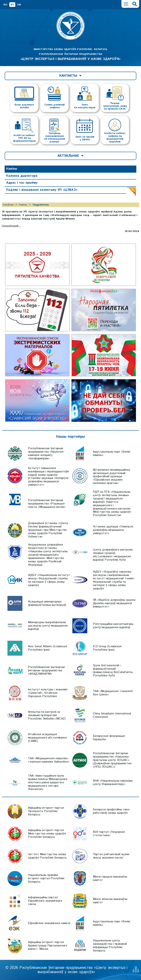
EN (19, 5)
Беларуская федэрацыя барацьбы (109, 738)
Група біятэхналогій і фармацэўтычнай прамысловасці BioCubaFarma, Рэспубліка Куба (113, 670)
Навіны (12, 169)
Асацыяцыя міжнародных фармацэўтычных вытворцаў (47, 603)
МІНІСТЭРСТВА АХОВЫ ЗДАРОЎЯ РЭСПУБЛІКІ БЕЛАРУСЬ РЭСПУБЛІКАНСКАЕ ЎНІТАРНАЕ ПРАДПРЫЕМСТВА (70, 54)
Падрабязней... (11, 226)
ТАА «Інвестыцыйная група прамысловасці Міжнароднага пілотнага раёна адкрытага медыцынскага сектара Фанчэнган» (48, 782)
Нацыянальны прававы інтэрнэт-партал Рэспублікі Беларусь (46, 878)
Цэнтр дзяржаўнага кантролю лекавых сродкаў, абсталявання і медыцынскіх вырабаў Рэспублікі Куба (113, 555)
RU (5, 5)
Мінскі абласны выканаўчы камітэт (110, 901)
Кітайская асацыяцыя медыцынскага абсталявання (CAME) (47, 738)
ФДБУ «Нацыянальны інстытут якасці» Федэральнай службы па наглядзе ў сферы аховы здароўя (49, 580)
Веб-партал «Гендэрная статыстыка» (109, 834)
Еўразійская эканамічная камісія (49, 923)
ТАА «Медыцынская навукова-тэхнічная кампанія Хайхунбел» (49, 760)
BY (12, 5)
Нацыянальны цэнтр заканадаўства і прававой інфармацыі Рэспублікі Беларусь (110, 946)
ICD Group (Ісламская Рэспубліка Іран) (107, 648)
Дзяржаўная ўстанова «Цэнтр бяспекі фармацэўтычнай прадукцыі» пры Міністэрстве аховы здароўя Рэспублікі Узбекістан (48, 530)
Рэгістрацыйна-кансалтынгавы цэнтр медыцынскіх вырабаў (113, 626)
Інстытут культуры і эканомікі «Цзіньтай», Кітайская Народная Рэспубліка (48, 693)
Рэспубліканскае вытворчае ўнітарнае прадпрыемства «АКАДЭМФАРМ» (46, 670)
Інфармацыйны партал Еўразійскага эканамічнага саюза (45, 901)
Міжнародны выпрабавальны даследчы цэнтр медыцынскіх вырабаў (48, 626)
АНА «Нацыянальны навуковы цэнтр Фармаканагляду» (113, 782)
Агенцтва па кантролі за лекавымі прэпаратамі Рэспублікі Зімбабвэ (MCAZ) (47, 715)
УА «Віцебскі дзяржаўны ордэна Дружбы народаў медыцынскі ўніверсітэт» (114, 603)
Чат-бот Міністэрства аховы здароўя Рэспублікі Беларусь (47, 856)
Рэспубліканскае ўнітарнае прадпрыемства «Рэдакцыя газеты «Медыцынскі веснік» (47, 504)
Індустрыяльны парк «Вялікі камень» (112, 453)
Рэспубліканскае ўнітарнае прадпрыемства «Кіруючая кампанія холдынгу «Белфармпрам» (46, 453)
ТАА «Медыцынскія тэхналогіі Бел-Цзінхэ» (113, 693)
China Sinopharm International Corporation (112, 715)
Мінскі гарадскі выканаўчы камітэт (110, 878)
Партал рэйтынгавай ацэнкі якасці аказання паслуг (111, 856)
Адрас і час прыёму (22, 183)
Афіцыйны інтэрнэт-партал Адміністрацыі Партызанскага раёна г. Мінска (48, 946)
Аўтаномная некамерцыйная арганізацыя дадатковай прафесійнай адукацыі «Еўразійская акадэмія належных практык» (111, 477)
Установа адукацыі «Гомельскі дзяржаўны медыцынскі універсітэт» (113, 530)
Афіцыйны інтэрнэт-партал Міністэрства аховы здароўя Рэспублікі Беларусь (47, 834)
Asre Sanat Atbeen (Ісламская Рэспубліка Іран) (47, 648)
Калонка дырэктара (22, 176)
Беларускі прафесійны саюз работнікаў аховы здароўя (111, 811)
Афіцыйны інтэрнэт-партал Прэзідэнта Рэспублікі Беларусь (46, 811)
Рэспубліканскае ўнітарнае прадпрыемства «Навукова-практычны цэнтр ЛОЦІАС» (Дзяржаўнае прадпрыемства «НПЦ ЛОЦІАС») (112, 760)
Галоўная (8, 205)
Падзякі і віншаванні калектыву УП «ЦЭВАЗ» (42, 190)
